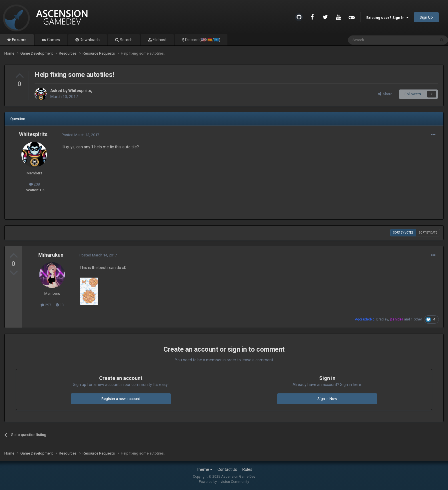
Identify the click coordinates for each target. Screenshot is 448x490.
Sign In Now (327, 399)
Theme (204, 469)
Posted (80, 135)
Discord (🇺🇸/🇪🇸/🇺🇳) (202, 40)
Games (53, 40)
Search (126, 40)
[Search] (378, 40)
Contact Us (227, 469)
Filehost (159, 40)
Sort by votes (403, 233)
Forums (19, 40)
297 (46, 305)
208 (34, 184)
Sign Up (426, 17)
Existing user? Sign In (387, 18)
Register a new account (121, 399)
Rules (247, 469)
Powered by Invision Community (224, 482)
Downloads (89, 40)
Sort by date (428, 233)
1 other (416, 319)
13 (60, 305)
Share (385, 94)
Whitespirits (80, 91)
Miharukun (51, 255)
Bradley (382, 319)
